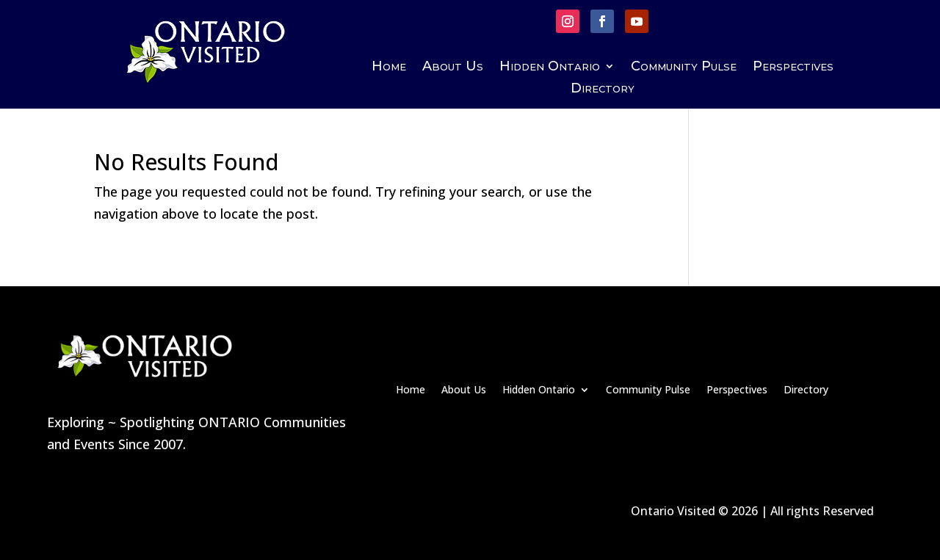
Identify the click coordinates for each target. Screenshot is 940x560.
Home (389, 68)
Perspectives (793, 68)
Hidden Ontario (550, 68)
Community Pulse (684, 68)
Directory (603, 90)
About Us (453, 68)
